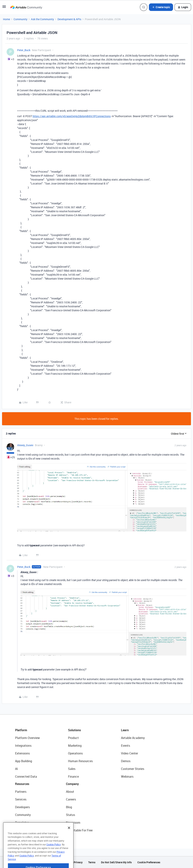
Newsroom (73, 823)
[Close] (69, 838)
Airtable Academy (133, 738)
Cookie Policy (54, 854)
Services (21, 799)
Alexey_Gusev (25, 445)
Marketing (75, 746)
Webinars (127, 777)
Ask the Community (42, 19)
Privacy (78, 862)
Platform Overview (27, 738)
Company (72, 784)
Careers (71, 799)
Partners (21, 792)
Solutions (74, 730)
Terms (92, 862)
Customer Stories (133, 769)
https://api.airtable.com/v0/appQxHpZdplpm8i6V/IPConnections (72, 116)
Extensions (22, 753)
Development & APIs (69, 19)
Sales (72, 769)
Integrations (23, 746)
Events (126, 746)
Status (70, 815)
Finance (73, 777)
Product (73, 738)
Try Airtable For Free (79, 830)
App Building (24, 761)
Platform (21, 730)
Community (20, 19)
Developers (22, 807)
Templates (22, 823)
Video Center (129, 753)
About (70, 792)
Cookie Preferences (149, 862)
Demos (126, 761)
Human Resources (80, 761)
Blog (69, 807)
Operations (75, 753)
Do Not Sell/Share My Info (116, 862)
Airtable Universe (26, 830)
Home (7, 19)
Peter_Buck (24, 50)
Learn (125, 730)
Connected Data (26, 777)
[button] (4, 8)
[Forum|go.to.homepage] (26, 7)
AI (16, 769)
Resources (22, 784)
